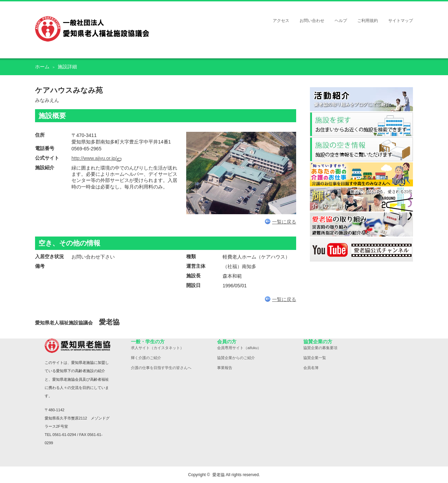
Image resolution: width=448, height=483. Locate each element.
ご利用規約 (368, 21)
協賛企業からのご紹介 (236, 358)
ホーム (42, 67)
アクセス (281, 21)
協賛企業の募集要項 (320, 348)
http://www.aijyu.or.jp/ (94, 158)
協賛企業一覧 (315, 358)
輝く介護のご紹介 (146, 358)
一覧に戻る (281, 222)
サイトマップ (401, 21)
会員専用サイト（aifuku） (239, 348)
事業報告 (225, 368)
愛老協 (219, 475)
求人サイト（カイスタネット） (157, 348)
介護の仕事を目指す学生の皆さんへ (161, 368)
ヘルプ (341, 21)
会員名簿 (311, 368)
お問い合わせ (312, 21)
